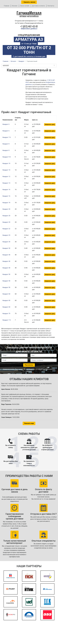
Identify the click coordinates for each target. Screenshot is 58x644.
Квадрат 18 (6, 203)
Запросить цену (50, 124)
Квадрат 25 (6, 235)
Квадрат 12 (6, 176)
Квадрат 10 (6, 163)
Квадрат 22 (6, 229)
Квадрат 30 (6, 242)
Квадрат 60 (6, 294)
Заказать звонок (29, 2)
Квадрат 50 (6, 274)
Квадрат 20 (6, 209)
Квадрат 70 (6, 314)
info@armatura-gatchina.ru (29, 29)
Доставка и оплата (38, 6)
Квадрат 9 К (7, 157)
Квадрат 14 (6, 183)
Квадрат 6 (6, 124)
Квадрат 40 (6, 255)
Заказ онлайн (25, 6)
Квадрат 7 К (7, 137)
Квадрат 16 (6, 190)
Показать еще (29, 423)
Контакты (51, 6)
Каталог (15, 6)
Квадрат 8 (6, 144)
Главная (7, 6)
